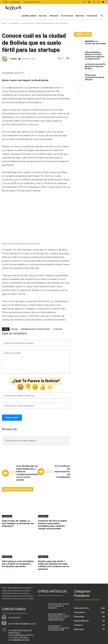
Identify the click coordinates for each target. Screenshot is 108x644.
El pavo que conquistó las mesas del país (95, 77)
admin (14, 59)
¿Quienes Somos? (29, 16)
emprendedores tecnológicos (35, 329)
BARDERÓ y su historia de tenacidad (95, 42)
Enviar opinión (12, 417)
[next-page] (8, 575)
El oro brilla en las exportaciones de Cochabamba (62, 472)
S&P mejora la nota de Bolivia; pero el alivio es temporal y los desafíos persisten (18, 564)
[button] (102, 16)
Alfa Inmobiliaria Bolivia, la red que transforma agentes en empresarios (95, 56)
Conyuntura (14, 23)
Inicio (4, 23)
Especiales (54, 16)
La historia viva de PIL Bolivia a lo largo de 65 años (95, 66)
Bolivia (15, 329)
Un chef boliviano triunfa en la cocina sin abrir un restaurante (59, 606)
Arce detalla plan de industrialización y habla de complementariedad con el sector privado (27, 473)
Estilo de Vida (67, 16)
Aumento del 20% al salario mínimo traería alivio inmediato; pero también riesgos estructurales (53, 525)
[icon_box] (11, 617)
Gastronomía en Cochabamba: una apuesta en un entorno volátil (58, 628)
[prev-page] (4, 575)
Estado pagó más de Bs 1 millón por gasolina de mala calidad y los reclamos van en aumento (54, 565)
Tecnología (92, 16)
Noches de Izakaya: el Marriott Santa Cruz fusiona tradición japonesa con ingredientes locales (59, 617)
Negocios (80, 16)
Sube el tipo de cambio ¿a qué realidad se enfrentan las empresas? (18, 523)
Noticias (43, 16)
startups (58, 329)
